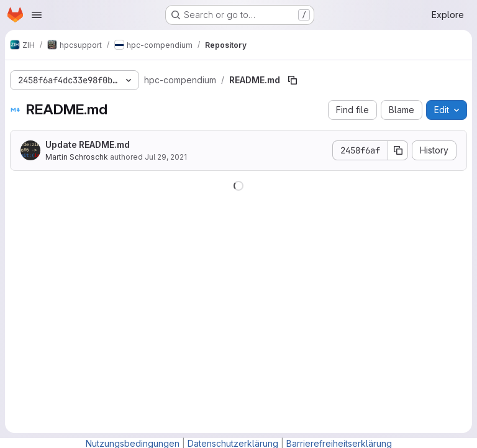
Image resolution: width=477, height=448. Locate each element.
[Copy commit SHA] (398, 150)
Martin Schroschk (77, 157)
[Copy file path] (293, 80)
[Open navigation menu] (37, 15)
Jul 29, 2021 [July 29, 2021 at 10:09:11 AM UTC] (166, 157)
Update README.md (88, 144)
